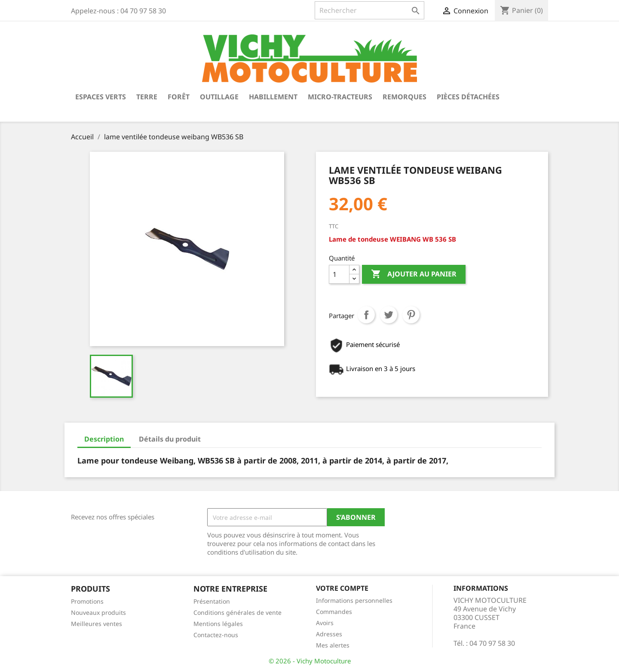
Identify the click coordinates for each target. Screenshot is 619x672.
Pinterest (411, 315)
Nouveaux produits (98, 612)
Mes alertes (333, 645)
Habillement (273, 97)
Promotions (87, 601)
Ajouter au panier (414, 274)
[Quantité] (339, 274)
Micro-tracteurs (340, 97)
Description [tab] (104, 439)
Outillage (219, 97)
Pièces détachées (468, 97)
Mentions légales (218, 624)
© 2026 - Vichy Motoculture (310, 661)
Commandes (334, 612)
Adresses (329, 634)
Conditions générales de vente (237, 612)
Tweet (389, 315)
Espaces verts (101, 97)
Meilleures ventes (97, 624)
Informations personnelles (354, 600)
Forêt (179, 97)
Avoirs (325, 623)
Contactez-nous (216, 635)
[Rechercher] (369, 10)
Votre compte (342, 588)
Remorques (404, 97)
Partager (366, 315)
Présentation (212, 601)
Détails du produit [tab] (170, 439)
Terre (147, 97)
